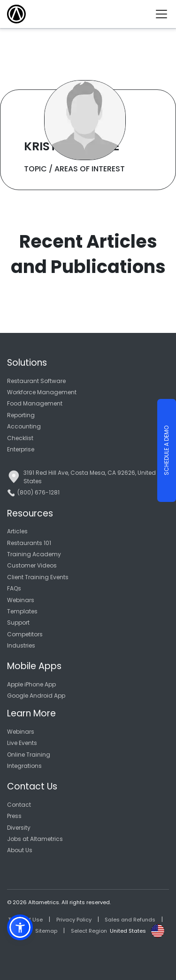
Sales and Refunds (130, 920)
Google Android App (36, 696)
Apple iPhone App (31, 684)
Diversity (19, 828)
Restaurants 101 (29, 543)
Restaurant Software (36, 381)
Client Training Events (38, 577)
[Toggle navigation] (165, 14)
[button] (20, 927)
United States (128, 931)
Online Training (29, 755)
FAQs (14, 588)
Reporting (21, 415)
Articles (17, 531)
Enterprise (21, 449)
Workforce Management (42, 392)
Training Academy (34, 554)
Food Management (35, 403)
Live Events (22, 743)
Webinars (21, 600)
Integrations (24, 766)
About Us (20, 850)
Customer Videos (32, 565)
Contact (19, 805)
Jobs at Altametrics (35, 839)
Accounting (24, 426)
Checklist (20, 438)
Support (18, 623)
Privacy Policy (74, 920)
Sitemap (46, 931)
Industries (21, 645)
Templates (22, 611)
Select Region (89, 931)
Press (14, 816)
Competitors (25, 634)
